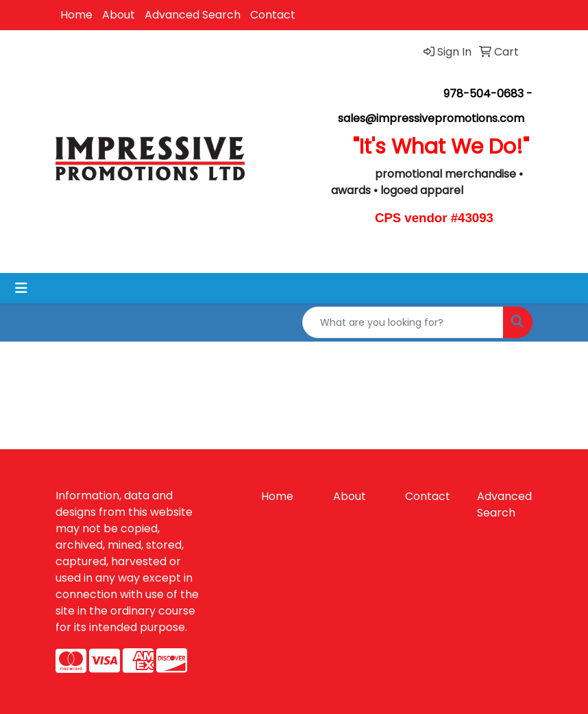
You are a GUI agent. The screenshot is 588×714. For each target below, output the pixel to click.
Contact (273, 15)
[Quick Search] (403, 322)
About (119, 15)
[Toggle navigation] (21, 288)
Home (76, 15)
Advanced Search (193, 15)
